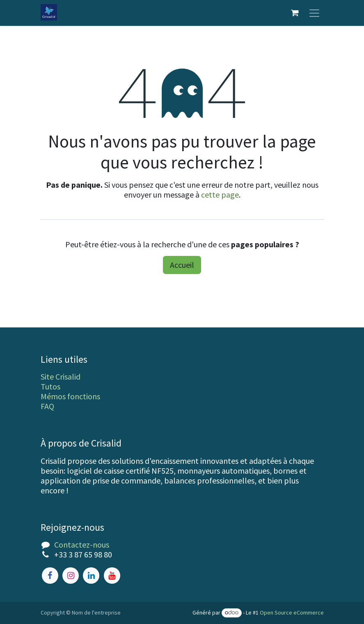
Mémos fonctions (70, 396)
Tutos (50, 386)
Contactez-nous (82, 545)
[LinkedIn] (91, 576)
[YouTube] (112, 576)
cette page (220, 195)
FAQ (47, 406)
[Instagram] (71, 576)
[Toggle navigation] (314, 13)
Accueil (182, 265)
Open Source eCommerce (292, 612)
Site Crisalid (61, 376)
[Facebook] (50, 576)
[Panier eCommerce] (295, 13)
